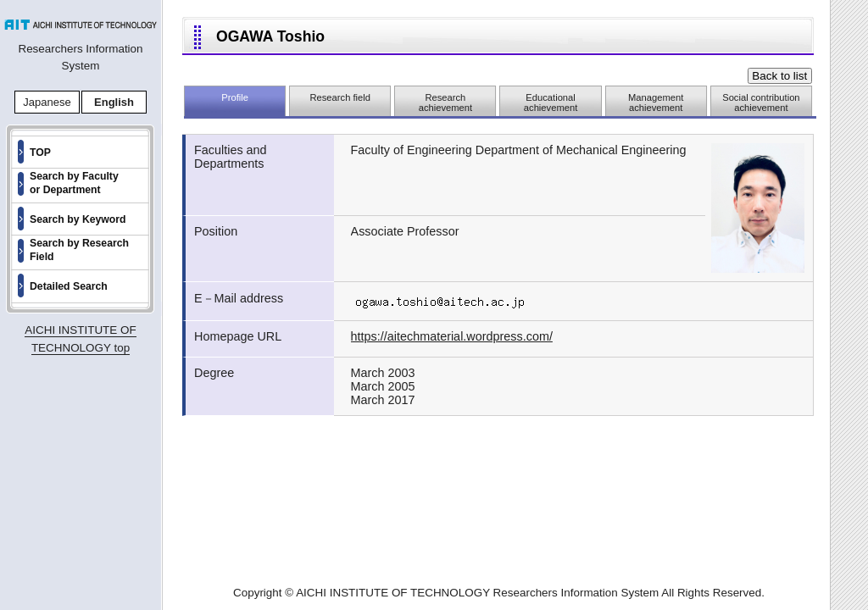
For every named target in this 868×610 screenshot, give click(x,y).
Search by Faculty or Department (74, 183)
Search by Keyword (78, 219)
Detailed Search (69, 286)
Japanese (47, 102)
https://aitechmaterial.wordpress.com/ (452, 336)
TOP (40, 152)
